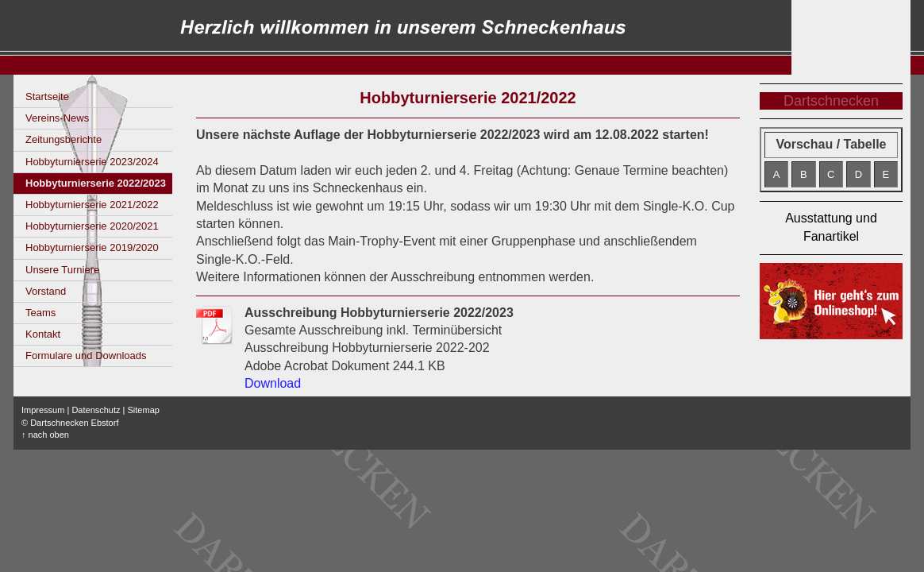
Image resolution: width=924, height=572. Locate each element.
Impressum (43, 410)
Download (273, 383)
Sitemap (144, 410)
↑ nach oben (45, 435)
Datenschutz (96, 410)
